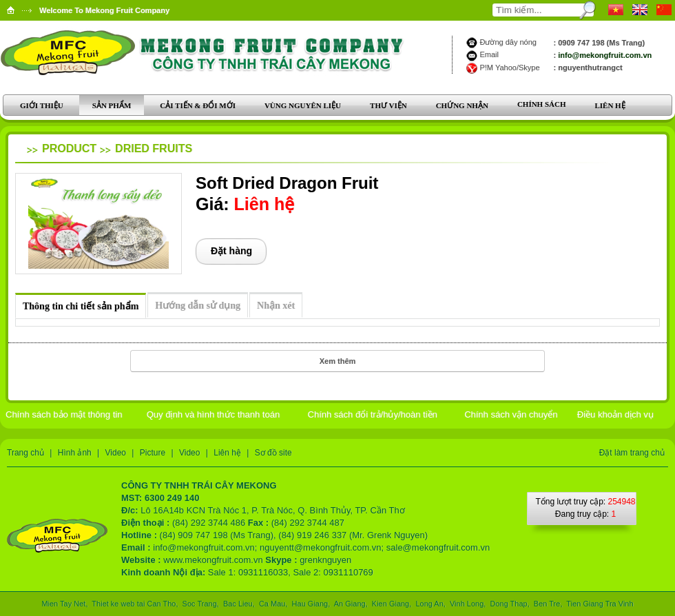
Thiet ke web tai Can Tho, (135, 604)
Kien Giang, (392, 604)
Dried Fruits (154, 148)
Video (116, 453)
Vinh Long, (468, 604)
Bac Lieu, (239, 604)
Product (69, 148)
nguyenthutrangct (590, 68)
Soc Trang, (201, 604)
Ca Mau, (273, 604)
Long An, (430, 604)
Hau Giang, (311, 604)
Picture (153, 453)
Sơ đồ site (273, 453)
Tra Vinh (619, 604)
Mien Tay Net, (65, 604)
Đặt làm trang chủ (632, 453)
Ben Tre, (548, 604)
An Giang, (351, 604)
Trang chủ (25, 453)
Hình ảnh (75, 453)
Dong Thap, (509, 604)
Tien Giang (584, 604)
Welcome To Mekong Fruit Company (104, 10)
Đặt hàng (231, 251)
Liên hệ (227, 453)
